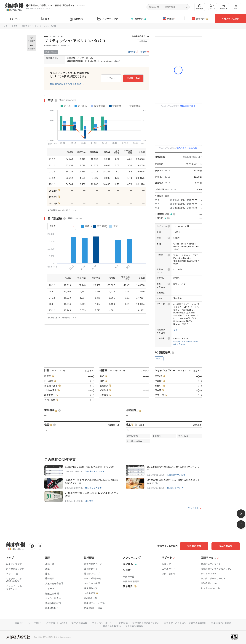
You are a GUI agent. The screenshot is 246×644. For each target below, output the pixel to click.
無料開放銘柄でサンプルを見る (66, 84)
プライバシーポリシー (103, 623)
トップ (15, 19)
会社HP (145, 52)
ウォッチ (224, 7)
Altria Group (179, 344)
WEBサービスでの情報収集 (74, 623)
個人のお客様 (194, 546)
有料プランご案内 (230, 19)
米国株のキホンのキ (95, 471)
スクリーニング (108, 19)
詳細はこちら (133, 78)
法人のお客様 (226, 546)
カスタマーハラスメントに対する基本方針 (185, 623)
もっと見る (193, 508)
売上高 (53, 226)
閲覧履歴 (200, 7)
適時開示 (133, 52)
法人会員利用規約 (134, 626)
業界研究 (138, 19)
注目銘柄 (89, 501)
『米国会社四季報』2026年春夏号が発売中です (52, 5)
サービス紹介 (35, 623)
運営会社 (19, 623)
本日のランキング (94, 488)
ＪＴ (175, 330)
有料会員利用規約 (112, 626)
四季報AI (200, 19)
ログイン (236, 7)
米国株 (169, 19)
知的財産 (123, 623)
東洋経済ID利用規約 (221, 623)
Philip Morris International (186, 341)
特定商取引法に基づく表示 (146, 623)
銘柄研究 (77, 19)
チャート (212, 7)
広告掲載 (51, 623)
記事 (46, 19)
